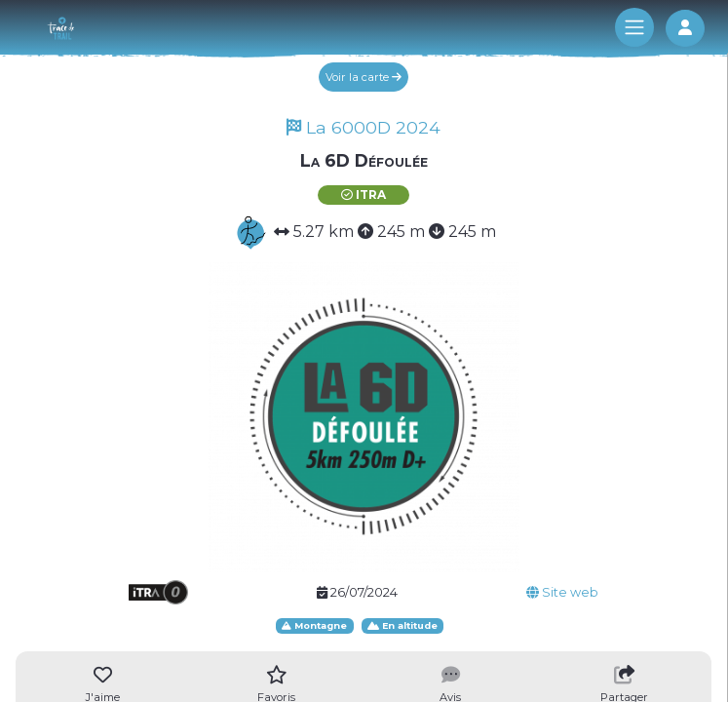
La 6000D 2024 (364, 127)
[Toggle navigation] (634, 27)
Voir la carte (364, 77)
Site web (562, 592)
